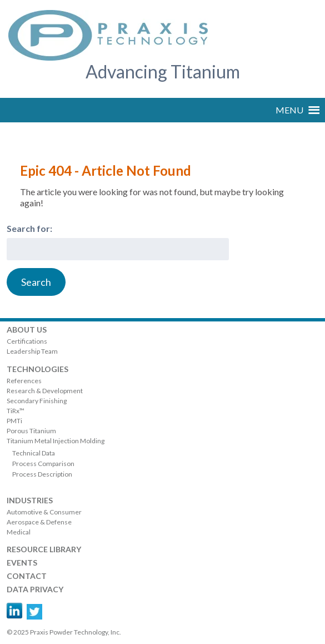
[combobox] (118, 249)
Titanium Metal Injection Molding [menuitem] (56, 441)
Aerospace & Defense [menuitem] (39, 522)
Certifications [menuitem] (27, 341)
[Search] (36, 282)
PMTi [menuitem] (14, 421)
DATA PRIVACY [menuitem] (35, 589)
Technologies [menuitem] (37, 369)
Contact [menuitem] (27, 576)
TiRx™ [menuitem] (16, 411)
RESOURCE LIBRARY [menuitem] (44, 549)
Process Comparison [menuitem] (43, 464)
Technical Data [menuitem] (34, 453)
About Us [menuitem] (27, 330)
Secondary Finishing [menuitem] (37, 401)
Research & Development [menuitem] (45, 391)
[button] (289, 110)
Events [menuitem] (22, 563)
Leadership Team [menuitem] (32, 351)
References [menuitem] (24, 381)
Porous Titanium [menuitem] (31, 431)
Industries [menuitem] (30, 500)
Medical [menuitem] (19, 532)
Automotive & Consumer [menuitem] (44, 512)
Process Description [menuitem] (42, 474)
